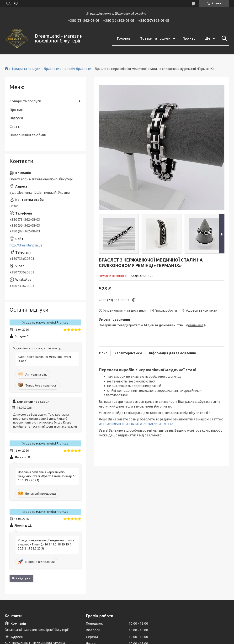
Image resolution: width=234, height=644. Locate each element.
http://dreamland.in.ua (26, 245)
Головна (124, 38)
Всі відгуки (21, 578)
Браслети (52, 69)
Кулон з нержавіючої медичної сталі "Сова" (44, 359)
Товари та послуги (155, 38)
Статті (15, 127)
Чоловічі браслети (77, 69)
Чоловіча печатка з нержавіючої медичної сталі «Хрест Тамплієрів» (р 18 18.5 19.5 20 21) (47, 476)
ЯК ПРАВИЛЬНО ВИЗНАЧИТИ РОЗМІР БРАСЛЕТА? (136, 424)
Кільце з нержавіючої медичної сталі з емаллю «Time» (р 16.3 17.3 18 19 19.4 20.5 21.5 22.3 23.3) (46, 544)
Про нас (189, 38)
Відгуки (16, 118)
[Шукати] (223, 38)
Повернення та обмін (28, 135)
